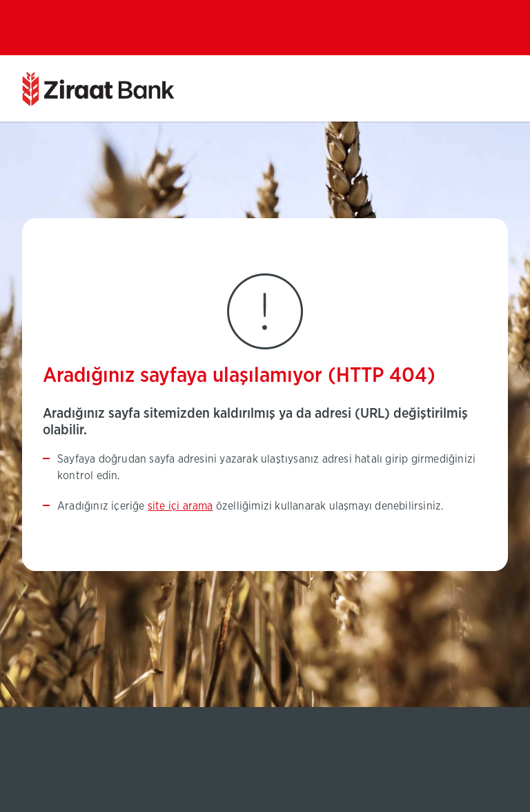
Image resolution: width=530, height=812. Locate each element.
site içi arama (180, 506)
